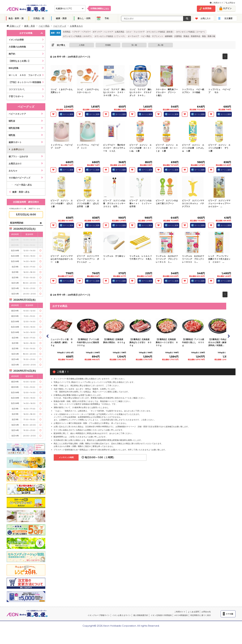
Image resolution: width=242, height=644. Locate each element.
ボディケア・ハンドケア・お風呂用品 (108, 32)
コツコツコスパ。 (17, 89)
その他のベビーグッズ (19, 178)
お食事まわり (76, 26)
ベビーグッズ (60, 26)
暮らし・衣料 (84, 18)
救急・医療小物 (209, 36)
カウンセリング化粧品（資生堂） (160, 32)
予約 (107, 18)
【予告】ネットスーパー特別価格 (25, 82)
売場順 (108, 45)
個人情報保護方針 (141, 615)
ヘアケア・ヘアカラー (81, 32)
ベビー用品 (44, 26)
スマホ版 (229, 614)
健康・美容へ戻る (21, 192)
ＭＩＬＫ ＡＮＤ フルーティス (25, 75)
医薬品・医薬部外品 (192, 36)
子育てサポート (16, 96)
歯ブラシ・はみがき (18, 156)
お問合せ (230, 3)
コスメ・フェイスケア (135, 32)
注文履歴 (228, 18)
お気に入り (206, 18)
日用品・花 (39, 18)
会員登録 (207, 8)
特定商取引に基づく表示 (201, 615)
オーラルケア (133, 36)
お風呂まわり (15, 164)
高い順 (161, 45)
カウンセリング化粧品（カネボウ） (78, 36)
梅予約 (12, 54)
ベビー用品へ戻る (23, 185)
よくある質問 (193, 612)
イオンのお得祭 (16, 40)
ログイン (227, 8)
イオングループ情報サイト (99, 615)
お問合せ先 (206, 612)
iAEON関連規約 (181, 615)
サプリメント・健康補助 (162, 36)
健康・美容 (61, 18)
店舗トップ (14, 26)
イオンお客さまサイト (122, 615)
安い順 (134, 45)
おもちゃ (13, 171)
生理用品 (67, 32)
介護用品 (178, 36)
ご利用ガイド (216, 3)
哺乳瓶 (12, 135)
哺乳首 (12, 121)
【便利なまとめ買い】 (19, 61)
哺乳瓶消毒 (14, 128)
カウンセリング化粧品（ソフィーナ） (110, 36)
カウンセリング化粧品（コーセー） (191, 32)
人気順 (82, 45)
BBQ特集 (14, 68)
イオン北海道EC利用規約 (161, 615)
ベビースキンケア (17, 114)
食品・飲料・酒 (16, 18)
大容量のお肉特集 (17, 47)
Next (229, 336)
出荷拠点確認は (100, 8)
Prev (48, 336)
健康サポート (15, 142)
